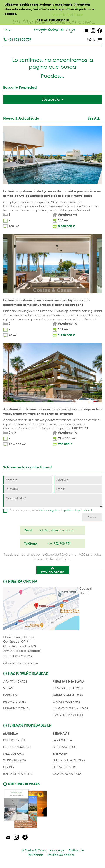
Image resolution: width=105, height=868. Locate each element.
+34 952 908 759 (17, 39)
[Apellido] (78, 480)
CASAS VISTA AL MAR (68, 695)
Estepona (60, 753)
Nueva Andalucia (17, 747)
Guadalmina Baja (67, 774)
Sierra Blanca (15, 760)
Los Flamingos (64, 747)
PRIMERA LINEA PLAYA (68, 681)
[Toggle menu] (89, 40)
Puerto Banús (14, 740)
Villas (8, 688)
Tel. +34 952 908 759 (18, 656)
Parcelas (11, 695)
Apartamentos (15, 681)
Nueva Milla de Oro (69, 760)
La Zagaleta (62, 740)
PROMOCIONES (15, 701)
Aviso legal (57, 850)
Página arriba (53, 570)
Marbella (11, 733)
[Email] (78, 489)
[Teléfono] (27, 489)
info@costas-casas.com (21, 663)
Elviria (9, 767)
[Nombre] (27, 480)
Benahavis (61, 733)
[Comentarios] (52, 501)
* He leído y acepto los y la (51, 510)
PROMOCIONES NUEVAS (70, 708)
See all (94, 118)
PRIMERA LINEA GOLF (68, 688)
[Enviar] (92, 517)
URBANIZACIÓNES (16, 708)
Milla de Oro (14, 753)
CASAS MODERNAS (67, 701)
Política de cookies (61, 855)
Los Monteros (64, 767)
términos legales (49, 510)
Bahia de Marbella (18, 774)
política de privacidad (78, 510)
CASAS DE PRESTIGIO (68, 715)
